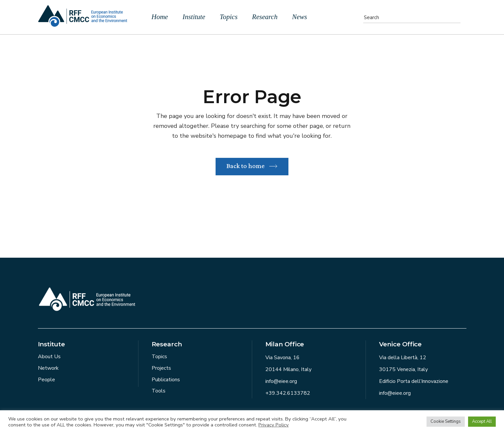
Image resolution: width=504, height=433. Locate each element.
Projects (161, 368)
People (46, 380)
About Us (49, 357)
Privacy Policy (274, 425)
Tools (159, 391)
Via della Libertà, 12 (403, 358)
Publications (166, 380)
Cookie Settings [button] (446, 421)
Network (48, 368)
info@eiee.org (281, 381)
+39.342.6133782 (288, 393)
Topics (159, 357)
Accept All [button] (482, 421)
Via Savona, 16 (282, 358)
